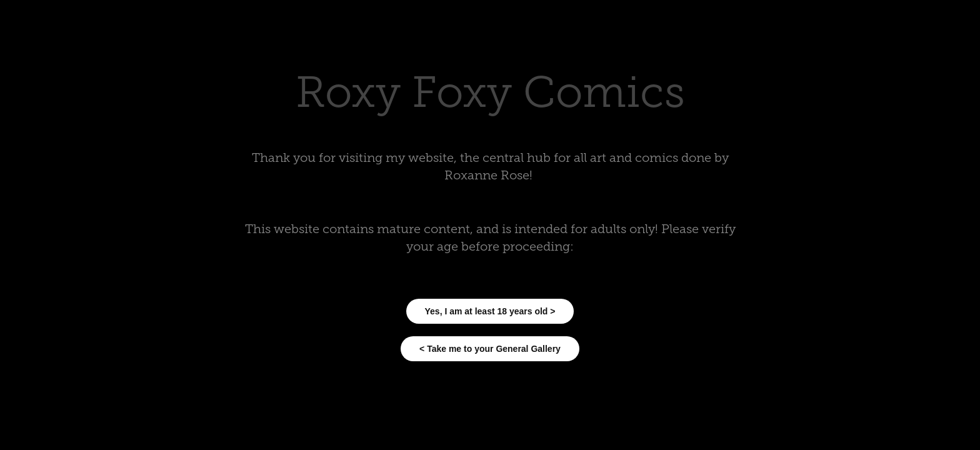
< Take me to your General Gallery (490, 349)
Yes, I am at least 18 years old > (490, 311)
